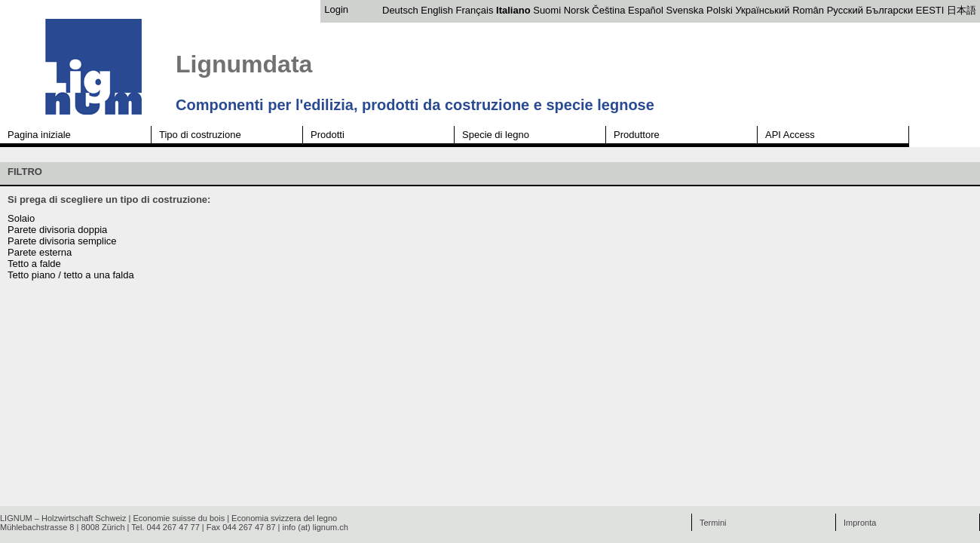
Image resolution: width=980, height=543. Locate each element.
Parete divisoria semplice (62, 241)
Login (336, 9)
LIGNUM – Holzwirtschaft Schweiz (63, 518)
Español (646, 10)
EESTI (930, 10)
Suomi (547, 10)
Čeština (608, 10)
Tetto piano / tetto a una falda (71, 275)
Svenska (685, 10)
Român (808, 10)
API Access (790, 135)
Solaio (21, 218)
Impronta (860, 523)
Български (890, 10)
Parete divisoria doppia (57, 230)
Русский (845, 10)
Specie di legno (496, 135)
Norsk (577, 10)
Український (762, 10)
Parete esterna (40, 252)
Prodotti (328, 135)
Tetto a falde (34, 264)
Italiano (513, 10)
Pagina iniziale (39, 135)
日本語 (962, 10)
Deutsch (400, 10)
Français (475, 10)
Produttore (637, 135)
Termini (713, 523)
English (437, 10)
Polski (720, 10)
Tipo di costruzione (200, 135)
